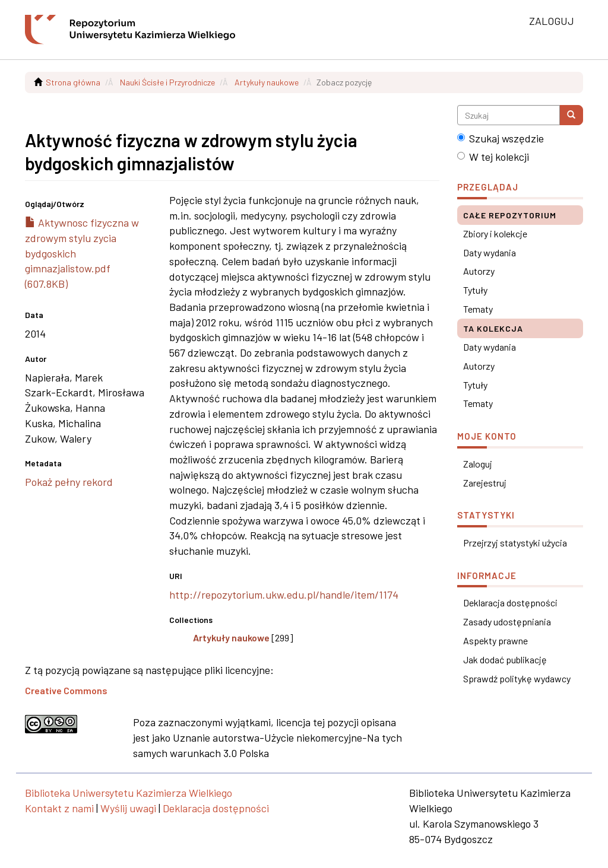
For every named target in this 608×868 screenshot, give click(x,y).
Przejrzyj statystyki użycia (515, 543)
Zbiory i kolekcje (495, 233)
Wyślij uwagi (128, 808)
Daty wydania (490, 252)
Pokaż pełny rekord (69, 482)
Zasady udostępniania (507, 621)
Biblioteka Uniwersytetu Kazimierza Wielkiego (129, 793)
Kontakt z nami (59, 808)
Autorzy (479, 271)
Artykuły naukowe (267, 82)
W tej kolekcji (493, 157)
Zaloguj (478, 464)
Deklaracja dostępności (510, 602)
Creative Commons (66, 690)
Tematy (478, 309)
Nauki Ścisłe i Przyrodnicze (167, 82)
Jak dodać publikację (505, 659)
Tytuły (475, 290)
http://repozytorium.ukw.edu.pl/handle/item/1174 (284, 594)
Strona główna (73, 82)
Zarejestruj (485, 483)
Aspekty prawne (495, 640)
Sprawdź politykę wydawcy (517, 678)
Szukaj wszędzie (501, 138)
